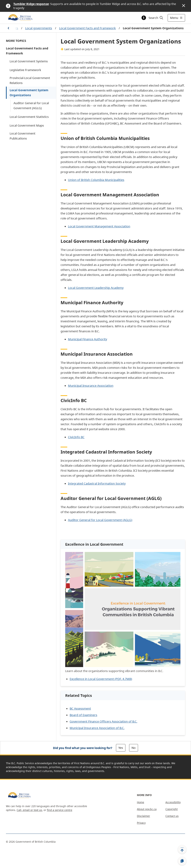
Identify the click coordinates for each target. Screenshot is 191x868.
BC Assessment (80, 708)
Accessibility (173, 802)
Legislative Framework (25, 70)
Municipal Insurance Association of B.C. (97, 728)
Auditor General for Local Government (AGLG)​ (100, 520)
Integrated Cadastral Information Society (97, 483)
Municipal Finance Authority (88, 339)
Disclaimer (143, 816)
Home (141, 802)
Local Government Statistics (29, 117)
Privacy (141, 823)
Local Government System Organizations (29, 93)
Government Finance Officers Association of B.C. (103, 721)
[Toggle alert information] (144, 18)
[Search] (156, 18)
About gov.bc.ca (147, 809)
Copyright (172, 809)
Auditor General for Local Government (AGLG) (31, 106)
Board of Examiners (83, 715)
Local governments (39, 28)
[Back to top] (182, 849)
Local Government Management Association (99, 226)
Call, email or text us (29, 810)
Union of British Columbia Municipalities (96, 180)
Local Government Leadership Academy (96, 288)
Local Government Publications (23, 136)
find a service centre (60, 810)
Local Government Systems (29, 61)
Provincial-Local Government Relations (30, 80)
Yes (121, 748)
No (134, 748)
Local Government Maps (27, 125)
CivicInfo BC (76, 437)
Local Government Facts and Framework (87, 28)
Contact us (172, 816)
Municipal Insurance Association (91, 386)
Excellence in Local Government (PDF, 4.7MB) (101, 679)
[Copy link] (182, 861)
